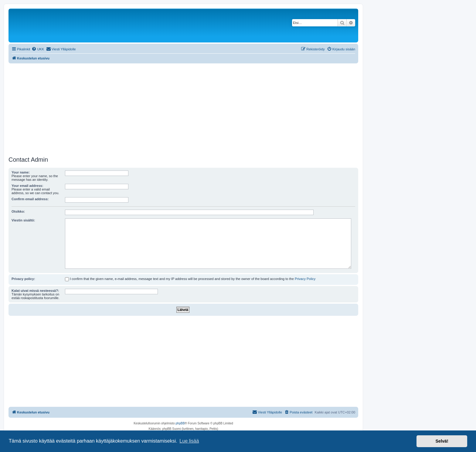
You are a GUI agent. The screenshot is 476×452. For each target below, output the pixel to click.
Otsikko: (18, 211)
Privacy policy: (23, 279)
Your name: (21, 172)
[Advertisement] (183, 109)
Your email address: (27, 186)
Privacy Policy (305, 279)
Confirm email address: (30, 199)
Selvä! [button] (442, 441)
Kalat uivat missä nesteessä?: (35, 291)
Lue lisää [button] (189, 441)
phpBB (180, 423)
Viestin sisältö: (23, 220)
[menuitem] (38, 49)
